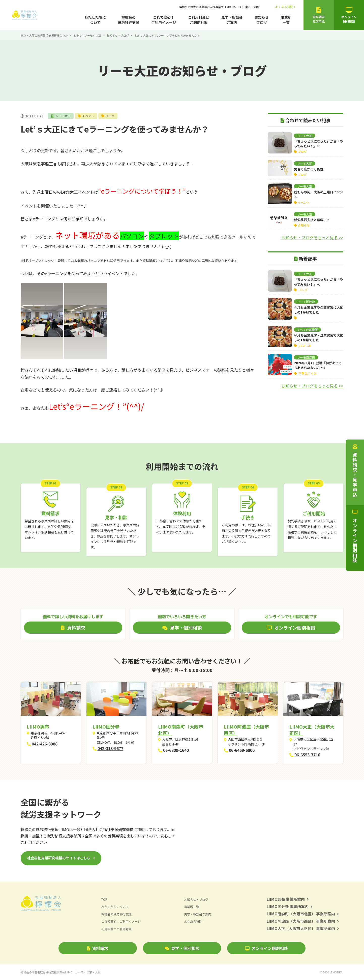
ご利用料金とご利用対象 (199, 20)
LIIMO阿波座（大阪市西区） (246, 730)
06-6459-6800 (242, 750)
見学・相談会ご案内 (232, 20)
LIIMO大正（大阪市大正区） (312, 730)
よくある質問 (285, 7)
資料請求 (98, 948)
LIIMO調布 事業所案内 (288, 899)
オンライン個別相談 (266, 948)
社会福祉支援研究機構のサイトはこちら (59, 858)
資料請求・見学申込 (355, 471)
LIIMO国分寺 (106, 727)
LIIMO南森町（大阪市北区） (181, 730)
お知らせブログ (262, 20)
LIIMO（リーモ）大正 (88, 35)
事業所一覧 (286, 20)
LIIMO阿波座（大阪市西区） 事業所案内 (303, 921)
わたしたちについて (95, 20)
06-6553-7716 (307, 755)
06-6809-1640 (176, 750)
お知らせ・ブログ (118, 35)
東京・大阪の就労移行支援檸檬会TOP (44, 35)
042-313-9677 (110, 748)
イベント (90, 116)
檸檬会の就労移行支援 (129, 20)
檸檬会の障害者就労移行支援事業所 (219, 7)
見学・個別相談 (182, 948)
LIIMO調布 (38, 727)
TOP (104, 899)
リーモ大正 (64, 116)
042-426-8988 (45, 744)
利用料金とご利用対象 (118, 929)
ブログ (112, 116)
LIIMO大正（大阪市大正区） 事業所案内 (303, 928)
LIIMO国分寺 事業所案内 (290, 906)
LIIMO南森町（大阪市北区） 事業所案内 (303, 914)
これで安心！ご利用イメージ (164, 20)
